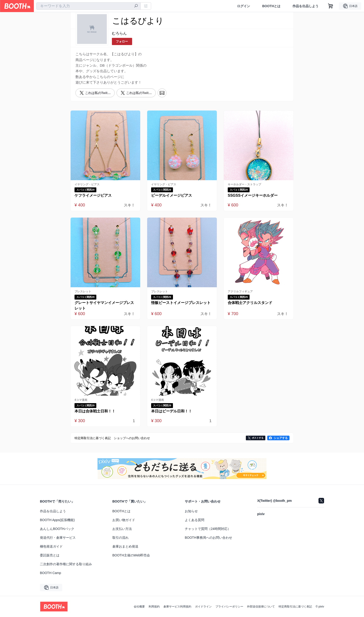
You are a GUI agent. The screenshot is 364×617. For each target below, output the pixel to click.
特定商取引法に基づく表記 (295, 607)
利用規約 (154, 607)
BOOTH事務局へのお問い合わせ (208, 538)
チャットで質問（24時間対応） (208, 529)
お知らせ (191, 511)
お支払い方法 (122, 529)
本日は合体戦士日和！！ (95, 411)
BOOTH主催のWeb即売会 (131, 555)
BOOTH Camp (50, 573)
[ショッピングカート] (331, 6)
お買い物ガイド (124, 520)
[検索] (136, 6)
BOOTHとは (271, 6)
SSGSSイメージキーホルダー (253, 195)
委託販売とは (50, 555)
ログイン (244, 6)
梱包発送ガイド (51, 546)
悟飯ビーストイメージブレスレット (181, 303)
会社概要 (139, 607)
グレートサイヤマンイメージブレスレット (104, 305)
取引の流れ (120, 538)
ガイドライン (203, 607)
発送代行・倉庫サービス (58, 538)
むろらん (119, 33)
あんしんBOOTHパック (57, 529)
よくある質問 (195, 520)
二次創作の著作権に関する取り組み (66, 564)
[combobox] (88, 6)
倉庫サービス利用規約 (177, 607)
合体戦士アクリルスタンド (250, 303)
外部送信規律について (261, 607)
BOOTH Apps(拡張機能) (57, 520)
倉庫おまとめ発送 (125, 546)
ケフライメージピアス (93, 195)
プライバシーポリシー (229, 607)
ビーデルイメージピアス (172, 195)
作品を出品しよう (305, 6)
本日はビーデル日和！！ (172, 411)
